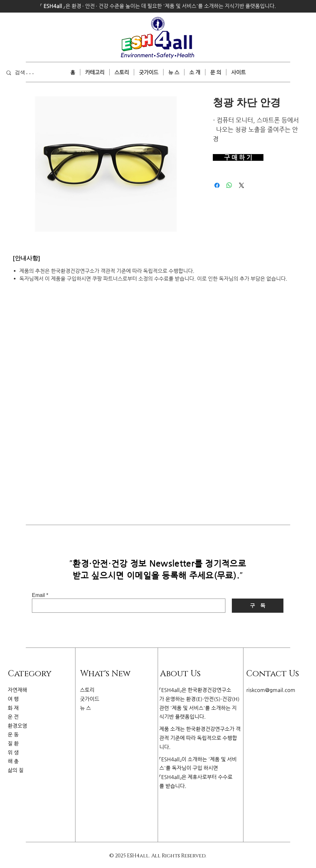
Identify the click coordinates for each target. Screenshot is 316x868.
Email (38, 595)
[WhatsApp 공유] (229, 185)
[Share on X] (242, 185)
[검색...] (33, 73)
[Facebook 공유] (217, 185)
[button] (238, 72)
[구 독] (258, 606)
